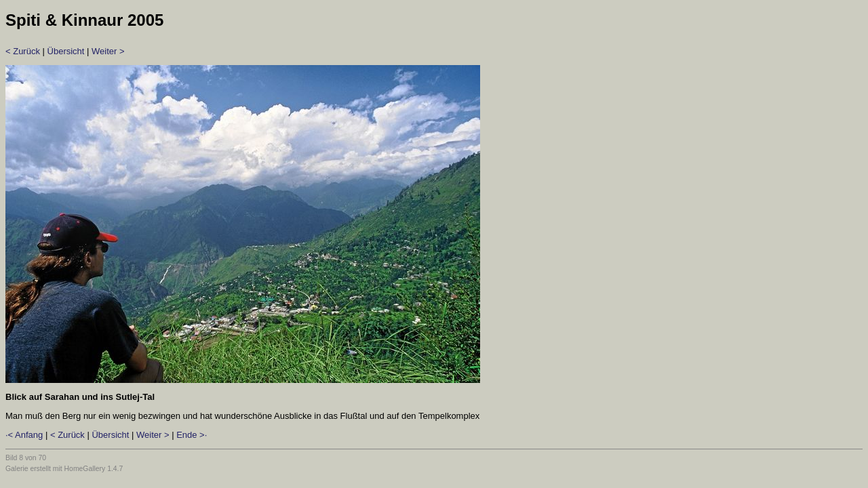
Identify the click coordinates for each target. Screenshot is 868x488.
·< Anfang (24, 435)
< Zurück (23, 51)
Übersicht (66, 51)
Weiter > (108, 51)
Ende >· (192, 435)
